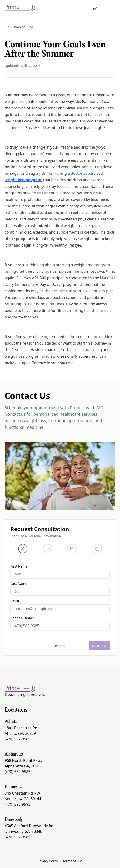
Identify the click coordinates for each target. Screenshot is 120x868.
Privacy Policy (48, 861)
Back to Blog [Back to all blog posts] (20, 27)
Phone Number (22, 618)
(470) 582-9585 (17, 739)
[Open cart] (94, 8)
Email (15, 601)
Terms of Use (73, 861)
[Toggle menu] (111, 8)
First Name (19, 566)
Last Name (19, 584)
